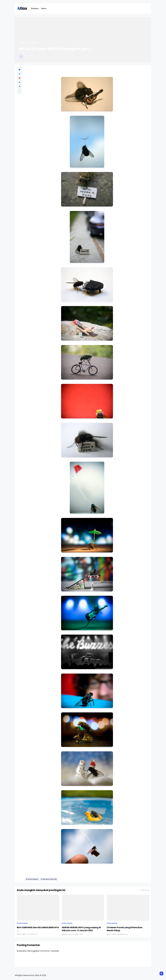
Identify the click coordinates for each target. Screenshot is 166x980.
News (44, 8)
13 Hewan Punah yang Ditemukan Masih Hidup (125, 929)
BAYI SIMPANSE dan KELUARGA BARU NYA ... (38, 929)
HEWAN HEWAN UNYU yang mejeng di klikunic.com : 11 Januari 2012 (81, 929)
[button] (20, 91)
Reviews (35, 8)
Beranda (22, 43)
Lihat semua (145, 890)
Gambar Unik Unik (50, 879)
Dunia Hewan (34, 43)
